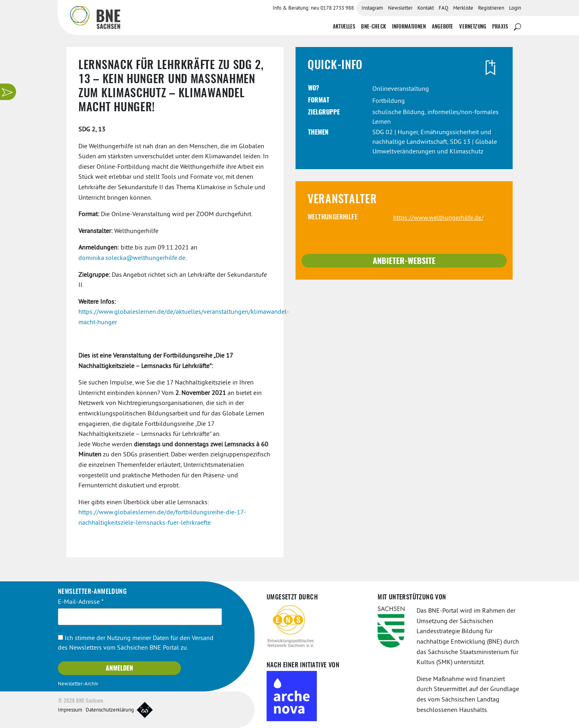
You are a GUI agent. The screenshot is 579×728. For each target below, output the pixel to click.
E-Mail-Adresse (81, 602)
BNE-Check (373, 27)
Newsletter (400, 8)
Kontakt (426, 8)
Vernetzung (473, 27)
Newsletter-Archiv (78, 684)
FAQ (443, 8)
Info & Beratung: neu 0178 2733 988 (313, 8)
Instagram (372, 8)
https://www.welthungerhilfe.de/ (438, 218)
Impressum (70, 710)
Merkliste (463, 8)
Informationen (409, 27)
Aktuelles (344, 27)
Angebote (442, 27)
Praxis (500, 27)
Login (515, 8)
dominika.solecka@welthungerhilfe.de (132, 258)
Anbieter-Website (404, 262)
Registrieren (491, 8)
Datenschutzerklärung (110, 710)
